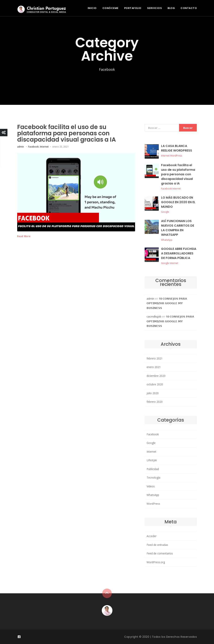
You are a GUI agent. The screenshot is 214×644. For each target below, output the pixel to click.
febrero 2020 (155, 402)
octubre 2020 (155, 384)
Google (165, 212)
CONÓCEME (110, 8)
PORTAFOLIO (133, 8)
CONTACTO (189, 8)
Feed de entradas (157, 545)
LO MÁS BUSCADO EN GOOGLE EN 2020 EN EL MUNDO (178, 202)
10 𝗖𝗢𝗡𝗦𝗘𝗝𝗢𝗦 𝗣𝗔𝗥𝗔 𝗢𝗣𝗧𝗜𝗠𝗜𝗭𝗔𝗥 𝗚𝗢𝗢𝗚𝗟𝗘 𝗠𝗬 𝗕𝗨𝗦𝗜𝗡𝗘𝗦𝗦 (167, 303)
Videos (151, 486)
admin (21, 146)
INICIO (92, 8)
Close (4, 133)
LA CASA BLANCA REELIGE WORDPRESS (177, 148)
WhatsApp (167, 240)
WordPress (176, 156)
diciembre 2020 (156, 376)
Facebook (33, 146)
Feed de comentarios (160, 553)
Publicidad (153, 469)
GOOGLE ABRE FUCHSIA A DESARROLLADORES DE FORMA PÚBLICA (179, 253)
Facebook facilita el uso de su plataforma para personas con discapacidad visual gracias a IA (69, 133)
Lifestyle (152, 460)
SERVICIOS (155, 8)
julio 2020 (153, 393)
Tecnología (153, 478)
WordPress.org (156, 562)
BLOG (171, 8)
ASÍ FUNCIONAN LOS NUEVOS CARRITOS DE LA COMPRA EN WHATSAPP (178, 228)
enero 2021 (154, 367)
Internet (44, 146)
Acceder (152, 536)
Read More (24, 236)
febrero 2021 (155, 358)
